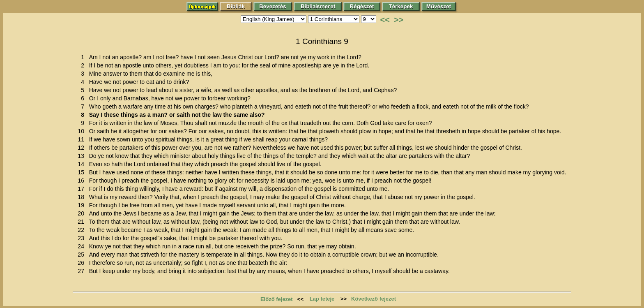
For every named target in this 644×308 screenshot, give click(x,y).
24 (82, 246)
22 (82, 230)
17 (82, 189)
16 (82, 181)
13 (82, 156)
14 (82, 164)
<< (385, 20)
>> (399, 20)
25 (82, 255)
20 (82, 213)
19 (82, 205)
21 (82, 222)
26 (82, 263)
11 (82, 139)
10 (82, 131)
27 (82, 271)
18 (82, 197)
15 (82, 172)
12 (82, 148)
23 (82, 238)
